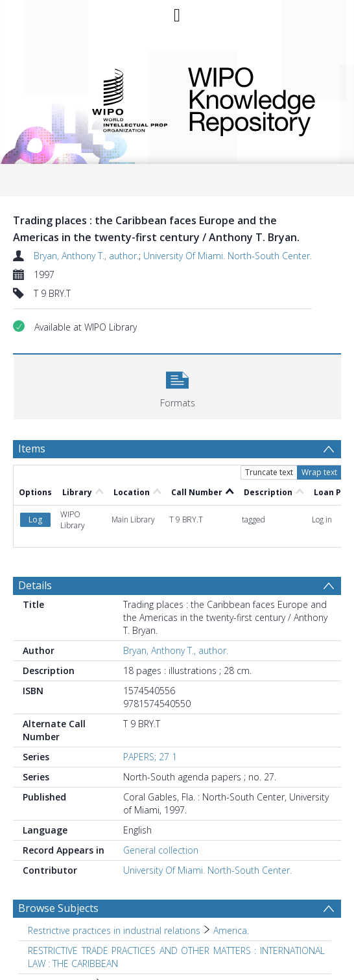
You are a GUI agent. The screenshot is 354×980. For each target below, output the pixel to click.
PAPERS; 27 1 (150, 757)
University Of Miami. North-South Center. (228, 256)
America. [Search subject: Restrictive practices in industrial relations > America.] (231, 930)
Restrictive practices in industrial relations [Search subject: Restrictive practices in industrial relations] (114, 930)
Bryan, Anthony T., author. (86, 256)
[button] (177, 385)
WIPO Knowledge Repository (256, 99)
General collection (161, 850)
